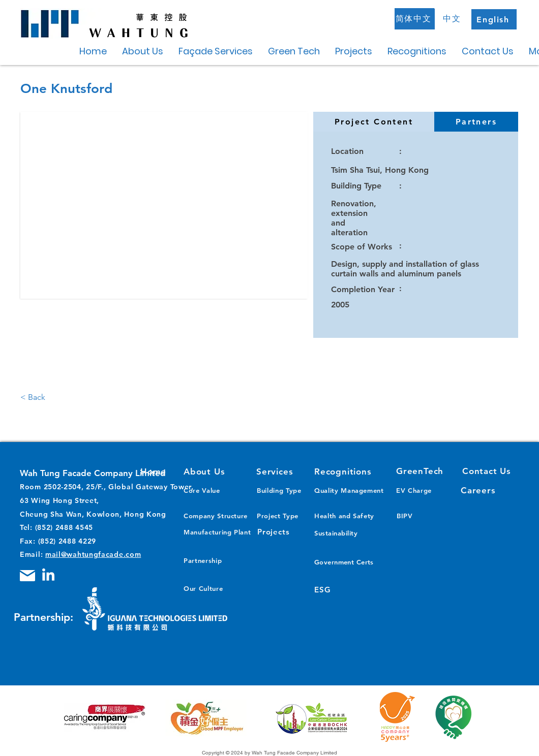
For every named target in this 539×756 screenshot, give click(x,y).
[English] (494, 19)
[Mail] (27, 576)
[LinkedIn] (48, 576)
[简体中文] (414, 19)
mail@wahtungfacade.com (93, 554)
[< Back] (41, 397)
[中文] (453, 19)
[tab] (374, 122)
